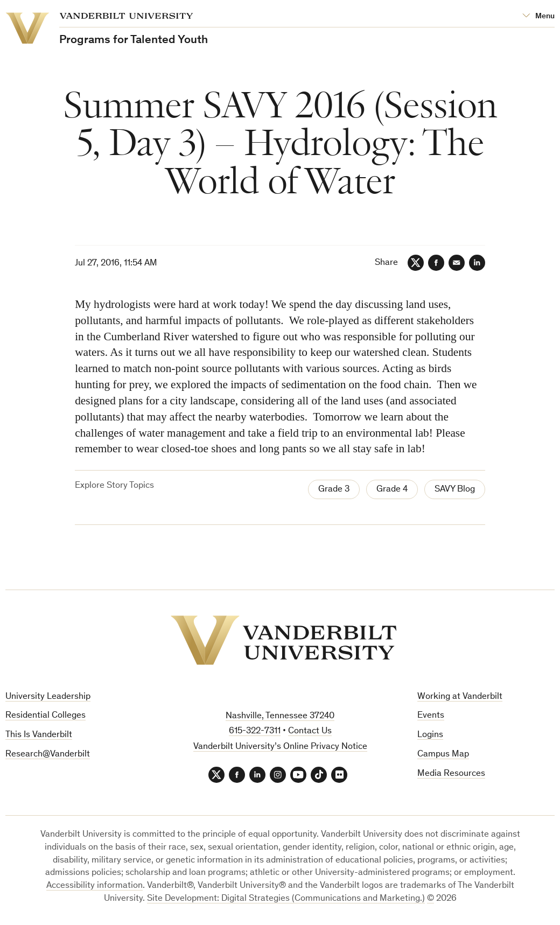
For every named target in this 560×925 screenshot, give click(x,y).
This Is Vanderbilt (39, 735)
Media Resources (451, 774)
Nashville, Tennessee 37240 (280, 716)
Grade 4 (392, 490)
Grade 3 (334, 490)
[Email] (457, 263)
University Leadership (48, 697)
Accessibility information (94, 886)
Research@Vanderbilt (48, 755)
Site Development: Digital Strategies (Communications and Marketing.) (286, 899)
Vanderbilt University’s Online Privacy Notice (280, 747)
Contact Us (310, 731)
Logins (430, 735)
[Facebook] (436, 263)
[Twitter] (416, 263)
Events (431, 716)
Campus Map (443, 755)
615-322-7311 (255, 731)
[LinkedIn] (477, 263)
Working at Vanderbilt (460, 697)
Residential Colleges (45, 716)
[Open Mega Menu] (538, 16)
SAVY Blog (455, 490)
